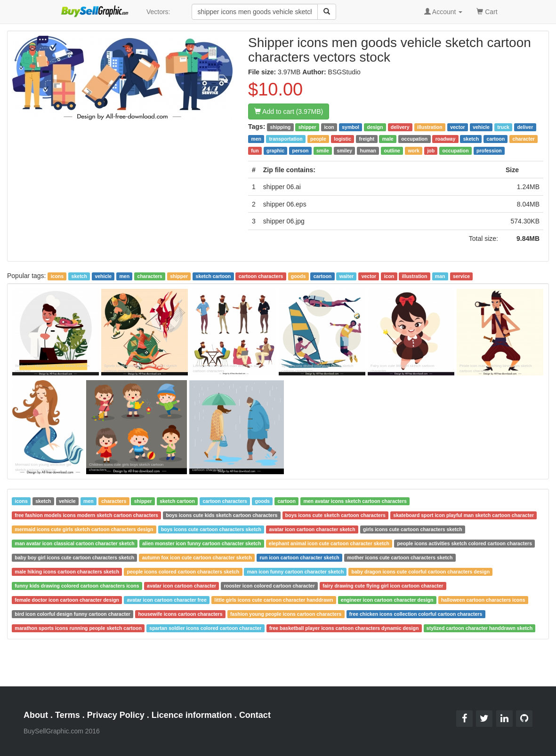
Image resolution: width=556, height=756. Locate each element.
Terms (68, 715)
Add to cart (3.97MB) (289, 111)
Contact (255, 715)
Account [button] (443, 12)
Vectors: (158, 12)
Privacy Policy (116, 715)
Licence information (192, 715)
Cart (487, 11)
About (36, 715)
